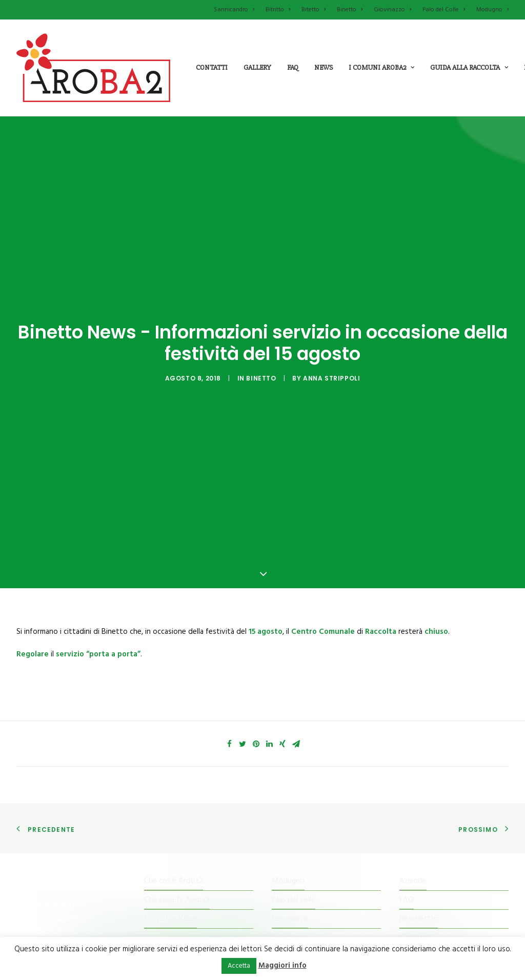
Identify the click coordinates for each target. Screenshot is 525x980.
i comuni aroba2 (381, 67)
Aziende (413, 822)
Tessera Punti (167, 898)
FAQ (407, 841)
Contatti (212, 67)
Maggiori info (282, 966)
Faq (293, 67)
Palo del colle (294, 841)
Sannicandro (234, 10)
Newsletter (419, 859)
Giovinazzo (392, 10)
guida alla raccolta (469, 67)
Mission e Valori (170, 859)
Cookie (411, 898)
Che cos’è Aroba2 (174, 822)
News (324, 67)
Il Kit (151, 878)
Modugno (492, 10)
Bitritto (278, 10)
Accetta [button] (239, 966)
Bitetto (314, 10)
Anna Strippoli (331, 348)
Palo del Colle (444, 10)
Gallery (257, 67)
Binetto (350, 10)
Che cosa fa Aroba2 (177, 841)
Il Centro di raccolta (177, 917)
